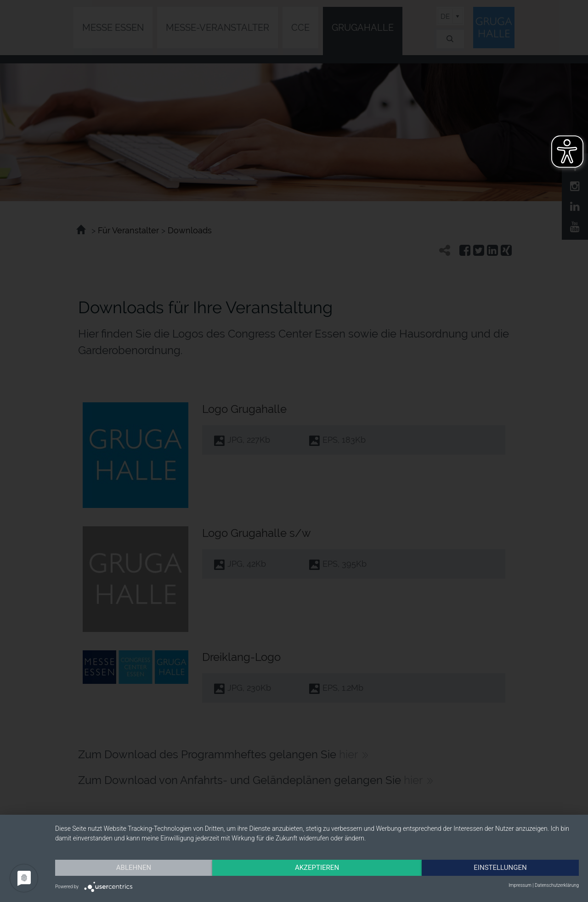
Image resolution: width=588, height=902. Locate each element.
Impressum (520, 885)
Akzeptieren (317, 868)
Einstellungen (500, 868)
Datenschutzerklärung (557, 885)
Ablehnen (134, 868)
